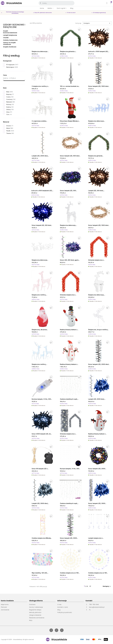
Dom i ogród (62, 8)
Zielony (10, 109)
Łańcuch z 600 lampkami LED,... (42, 191)
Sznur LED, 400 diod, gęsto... (70, 260)
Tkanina (10, 133)
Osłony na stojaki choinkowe (9, 44)
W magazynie (12, 65)
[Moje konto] (107, 3)
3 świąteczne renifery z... (40, 86)
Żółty (9, 115)
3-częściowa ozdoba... (39, 121)
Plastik (10, 131)
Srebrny (10, 107)
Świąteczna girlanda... (96, 156)
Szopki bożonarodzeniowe (10, 32)
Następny (107, 586)
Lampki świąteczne (10, 35)
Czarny (10, 97)
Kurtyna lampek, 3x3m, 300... (42, 399)
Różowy (10, 104)
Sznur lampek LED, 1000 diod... (99, 86)
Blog (72, 8)
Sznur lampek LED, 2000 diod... (99, 364)
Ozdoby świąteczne (10, 40)
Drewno (10, 126)
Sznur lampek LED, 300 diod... (42, 225)
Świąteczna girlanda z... (68, 51)
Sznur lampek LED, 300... (68, 191)
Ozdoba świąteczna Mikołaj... (42, 538)
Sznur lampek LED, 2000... (97, 469)
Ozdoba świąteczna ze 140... (70, 573)
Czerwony (11, 99)
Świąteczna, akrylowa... (40, 330)
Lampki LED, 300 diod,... (96, 191)
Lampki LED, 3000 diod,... (40, 503)
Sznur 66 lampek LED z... (40, 469)
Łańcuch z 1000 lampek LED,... (99, 51)
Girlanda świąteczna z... (96, 260)
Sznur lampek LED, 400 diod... (70, 156)
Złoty (9, 112)
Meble (50, 8)
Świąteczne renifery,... (39, 295)
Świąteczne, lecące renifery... (98, 330)
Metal (10, 128)
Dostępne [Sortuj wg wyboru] (97, 23)
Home (42, 8)
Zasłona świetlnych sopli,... (69, 399)
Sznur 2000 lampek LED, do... (42, 434)
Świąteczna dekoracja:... (40, 51)
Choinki (6, 38)
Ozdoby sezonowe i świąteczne (14, 26)
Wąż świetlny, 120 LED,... (40, 573)
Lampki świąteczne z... (96, 538)
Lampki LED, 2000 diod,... (40, 156)
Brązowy (10, 94)
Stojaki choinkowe (10, 47)
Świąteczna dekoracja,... (68, 225)
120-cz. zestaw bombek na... (70, 86)
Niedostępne (12, 67)
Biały (10, 92)
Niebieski (11, 102)
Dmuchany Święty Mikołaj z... (70, 121)
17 (90, 586)
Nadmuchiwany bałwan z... (69, 330)
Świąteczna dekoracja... (40, 260)
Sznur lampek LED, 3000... (97, 503)
